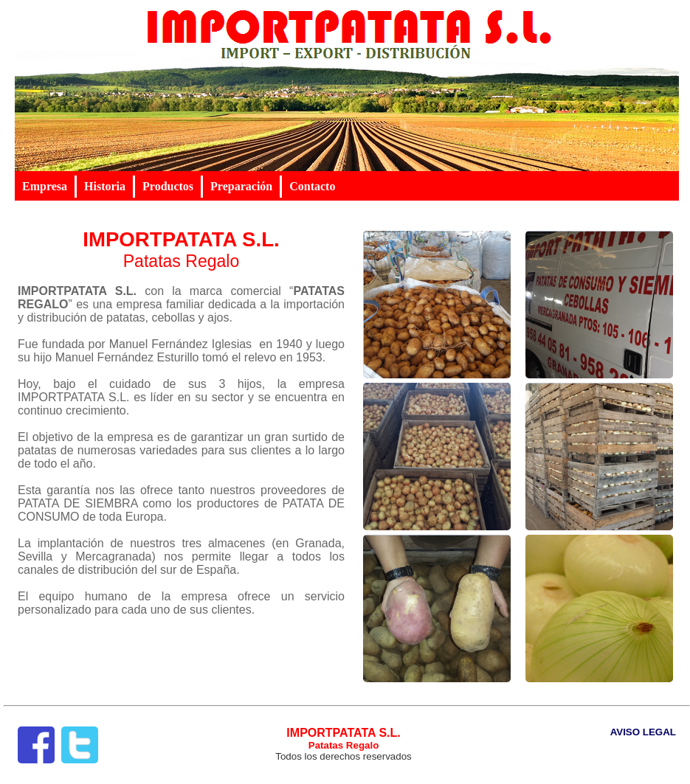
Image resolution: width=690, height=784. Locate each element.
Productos (168, 186)
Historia (105, 186)
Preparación (241, 186)
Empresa (45, 186)
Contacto (312, 186)
